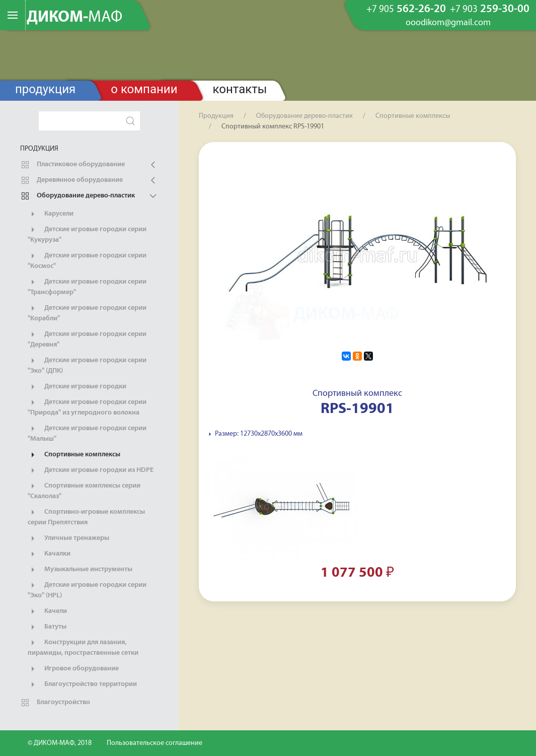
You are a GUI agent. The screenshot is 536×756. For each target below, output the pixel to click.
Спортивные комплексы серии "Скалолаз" (84, 491)
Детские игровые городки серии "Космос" (87, 260)
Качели (47, 611)
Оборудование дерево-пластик (78, 196)
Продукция (45, 89)
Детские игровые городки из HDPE (91, 470)
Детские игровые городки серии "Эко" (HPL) (87, 590)
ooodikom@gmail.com (448, 23)
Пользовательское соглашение (155, 743)
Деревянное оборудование (71, 180)
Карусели (51, 214)
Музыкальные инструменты (80, 570)
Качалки (49, 554)
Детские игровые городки (77, 387)
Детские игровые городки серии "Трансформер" (87, 287)
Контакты (240, 89)
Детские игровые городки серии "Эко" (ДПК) (87, 365)
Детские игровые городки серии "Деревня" (87, 339)
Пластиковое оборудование (72, 165)
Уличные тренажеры (68, 538)
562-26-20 (406, 10)
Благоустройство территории (82, 684)
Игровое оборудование (73, 669)
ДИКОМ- (74, 18)
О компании (144, 89)
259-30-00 (490, 10)
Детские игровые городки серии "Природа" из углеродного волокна (87, 407)
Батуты (47, 627)
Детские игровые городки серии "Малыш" (87, 433)
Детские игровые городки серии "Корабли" (87, 313)
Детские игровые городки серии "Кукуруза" (87, 234)
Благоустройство (55, 703)
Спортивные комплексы (74, 455)
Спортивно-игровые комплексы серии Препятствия (86, 517)
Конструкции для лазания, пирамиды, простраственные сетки (83, 647)
